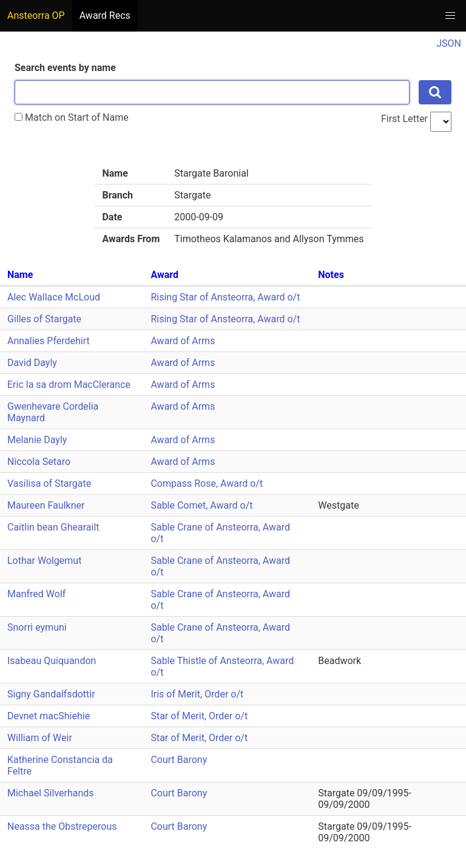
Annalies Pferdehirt (49, 341)
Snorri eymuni (37, 627)
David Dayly (32, 363)
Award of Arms (183, 341)
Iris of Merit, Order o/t (197, 694)
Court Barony (179, 760)
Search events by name (65, 68)
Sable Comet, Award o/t (201, 505)
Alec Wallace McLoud (54, 297)
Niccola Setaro (39, 462)
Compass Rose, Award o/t (207, 483)
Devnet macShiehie (49, 716)
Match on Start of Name (72, 117)
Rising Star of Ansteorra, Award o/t (225, 297)
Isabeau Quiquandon (52, 661)
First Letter (404, 119)
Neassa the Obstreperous (62, 826)
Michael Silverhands (51, 793)
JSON (449, 43)
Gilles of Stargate (44, 319)
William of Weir (40, 738)
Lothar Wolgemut (44, 561)
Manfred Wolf (36, 594)
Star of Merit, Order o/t (199, 716)
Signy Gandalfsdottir (51, 694)
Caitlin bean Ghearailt (53, 527)
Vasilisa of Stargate (49, 483)
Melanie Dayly (37, 440)
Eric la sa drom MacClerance (69, 385)
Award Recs (105, 15)
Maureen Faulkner (46, 505)
